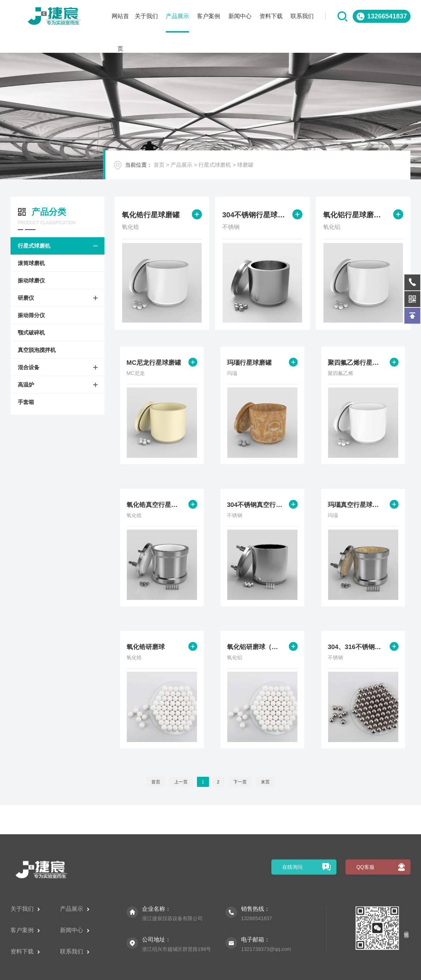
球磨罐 (256, 169)
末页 (250, 782)
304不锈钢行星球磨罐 (255, 216)
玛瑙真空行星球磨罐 (358, 517)
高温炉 (23, 385)
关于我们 (25, 971)
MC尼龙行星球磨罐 (156, 375)
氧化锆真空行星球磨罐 (157, 517)
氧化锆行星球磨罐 (151, 216)
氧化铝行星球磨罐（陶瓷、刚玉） (355, 216)
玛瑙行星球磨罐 (253, 375)
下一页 (232, 782)
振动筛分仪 (28, 315)
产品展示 (192, 169)
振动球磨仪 (28, 280)
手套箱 (23, 402)
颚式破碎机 (28, 333)
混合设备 (25, 367)
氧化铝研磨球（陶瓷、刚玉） (257, 659)
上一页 (189, 782)
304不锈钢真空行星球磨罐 (257, 517)
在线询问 (292, 929)
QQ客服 (365, 929)
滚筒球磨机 (28, 263)
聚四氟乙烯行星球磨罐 (358, 375)
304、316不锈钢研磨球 (358, 659)
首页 (169, 169)
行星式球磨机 (225, 169)
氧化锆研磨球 (150, 659)
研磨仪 (23, 298)
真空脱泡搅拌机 (33, 350)
